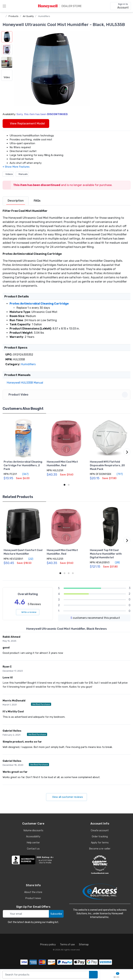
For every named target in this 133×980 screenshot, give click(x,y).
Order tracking (100, 837)
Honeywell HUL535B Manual (24, 383)
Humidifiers (44, 16)
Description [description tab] (16, 201)
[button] (52, 69)
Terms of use (67, 945)
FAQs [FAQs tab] (37, 201)
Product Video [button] (67, 395)
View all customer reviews (66, 797)
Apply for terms (100, 843)
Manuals (22, 174)
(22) (29, 559)
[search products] (93, 975)
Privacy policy (48, 945)
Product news (33, 898)
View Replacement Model (26, 123)
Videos (8, 174)
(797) (118, 474)
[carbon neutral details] (100, 865)
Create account (100, 831)
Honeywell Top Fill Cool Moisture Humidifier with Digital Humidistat (106, 554)
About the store (33, 892)
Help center (33, 843)
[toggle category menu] (4, 6)
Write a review (28, 612)
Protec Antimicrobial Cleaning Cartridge (39, 304)
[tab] (16, 201)
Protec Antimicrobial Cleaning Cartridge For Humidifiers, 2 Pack (23, 465)
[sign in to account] (121, 6)
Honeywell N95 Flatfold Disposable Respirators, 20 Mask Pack (107, 465)
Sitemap (84, 945)
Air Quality (28, 16)
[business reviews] (33, 860)
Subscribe (56, 914)
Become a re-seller (100, 849)
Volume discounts (33, 831)
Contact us (33, 849)
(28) (115, 562)
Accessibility (33, 837)
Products (13, 16)
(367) (23, 474)
